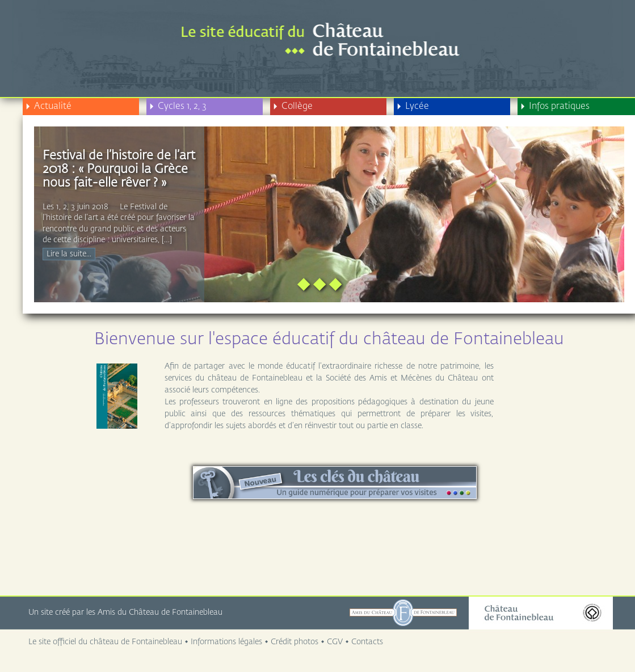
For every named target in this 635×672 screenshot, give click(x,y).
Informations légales (226, 642)
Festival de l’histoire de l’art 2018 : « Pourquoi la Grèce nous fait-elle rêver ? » (119, 170)
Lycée (413, 107)
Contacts (367, 642)
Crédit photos (295, 642)
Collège (293, 107)
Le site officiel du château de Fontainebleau (105, 642)
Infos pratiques (555, 107)
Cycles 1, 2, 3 (178, 107)
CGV (335, 642)
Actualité (49, 107)
